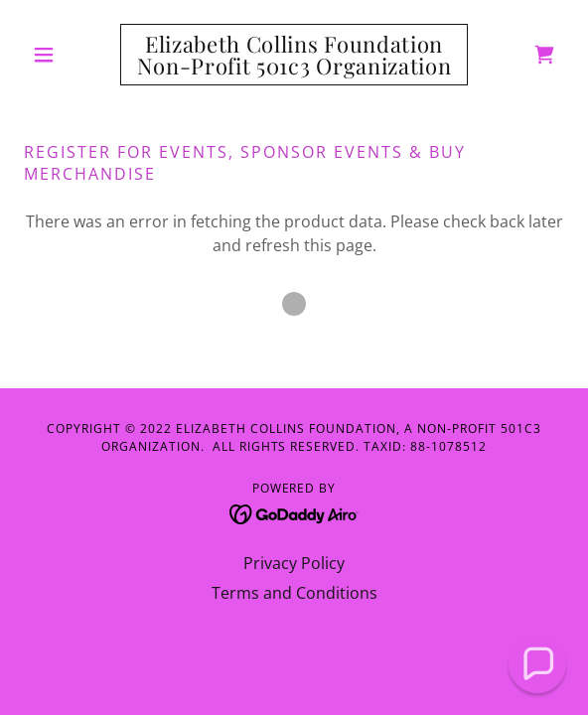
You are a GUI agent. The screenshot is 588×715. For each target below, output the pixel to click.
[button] (65, 55)
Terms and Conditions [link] (294, 593)
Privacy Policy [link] (294, 563)
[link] (294, 55)
